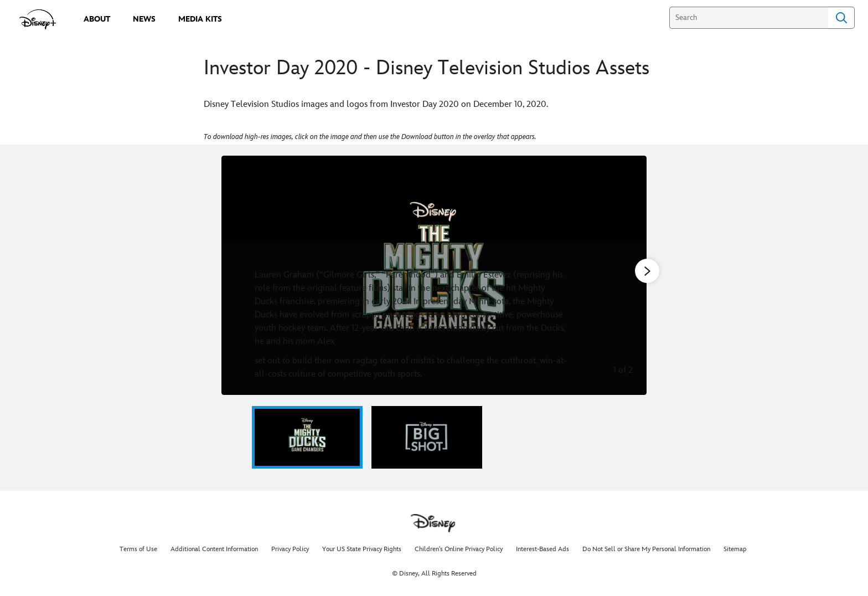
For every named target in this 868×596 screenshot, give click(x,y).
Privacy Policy (290, 549)
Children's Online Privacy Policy (459, 549)
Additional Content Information (214, 549)
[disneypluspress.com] (38, 19)
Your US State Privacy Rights (362, 549)
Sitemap (735, 549)
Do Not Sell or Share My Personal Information (646, 549)
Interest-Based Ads (542, 549)
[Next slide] (630, 275)
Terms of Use (138, 549)
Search (841, 18)
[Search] (749, 18)
